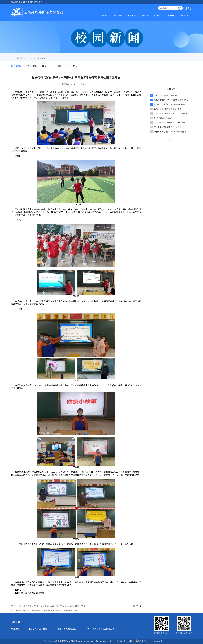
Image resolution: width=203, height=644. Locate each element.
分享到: (134, 606)
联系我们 (185, 15)
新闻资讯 (118, 15)
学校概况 (105, 15)
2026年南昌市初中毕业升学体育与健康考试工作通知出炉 (173, 114)
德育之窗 (145, 15)
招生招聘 (158, 15)
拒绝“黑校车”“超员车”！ (164, 118)
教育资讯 (32, 66)
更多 (139, 606)
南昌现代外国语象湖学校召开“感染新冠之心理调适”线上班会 (51, 610)
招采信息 (73, 66)
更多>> (171, 140)
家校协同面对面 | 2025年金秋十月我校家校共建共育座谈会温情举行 (173, 132)
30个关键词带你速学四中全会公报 (168, 127)
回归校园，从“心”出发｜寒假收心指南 (169, 104)
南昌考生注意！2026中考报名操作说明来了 (171, 100)
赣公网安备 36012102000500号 (149, 641)
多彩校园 (172, 15)
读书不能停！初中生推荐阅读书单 (168, 109)
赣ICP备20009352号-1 (104, 641)
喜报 (60, 66)
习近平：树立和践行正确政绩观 (167, 95)
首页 (93, 15)
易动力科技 (128, 641)
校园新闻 (43, 58)
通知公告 (47, 66)
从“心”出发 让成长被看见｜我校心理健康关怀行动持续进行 (173, 123)
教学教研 (132, 15)
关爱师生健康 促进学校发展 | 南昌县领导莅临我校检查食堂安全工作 (54, 606)
